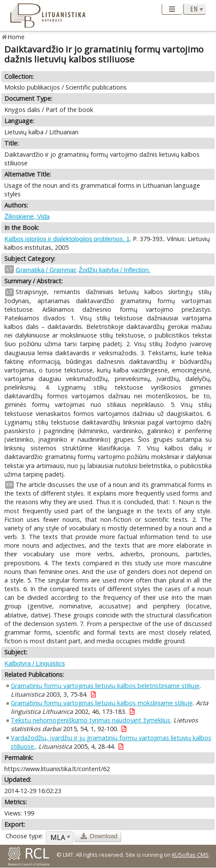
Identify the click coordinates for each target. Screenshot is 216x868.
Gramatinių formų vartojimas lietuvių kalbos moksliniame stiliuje (102, 703)
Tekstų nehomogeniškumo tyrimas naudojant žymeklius (91, 720)
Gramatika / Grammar (45, 270)
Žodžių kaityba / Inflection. (114, 270)
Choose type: (24, 836)
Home (16, 37)
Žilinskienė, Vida (27, 217)
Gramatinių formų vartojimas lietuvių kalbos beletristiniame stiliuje (105, 686)
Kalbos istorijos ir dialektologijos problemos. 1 (67, 239)
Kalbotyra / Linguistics (34, 663)
